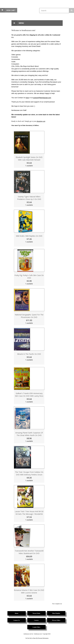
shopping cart (41, 121)
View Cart (11, 10)
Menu (18, 23)
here (27, 98)
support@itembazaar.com (42, 98)
